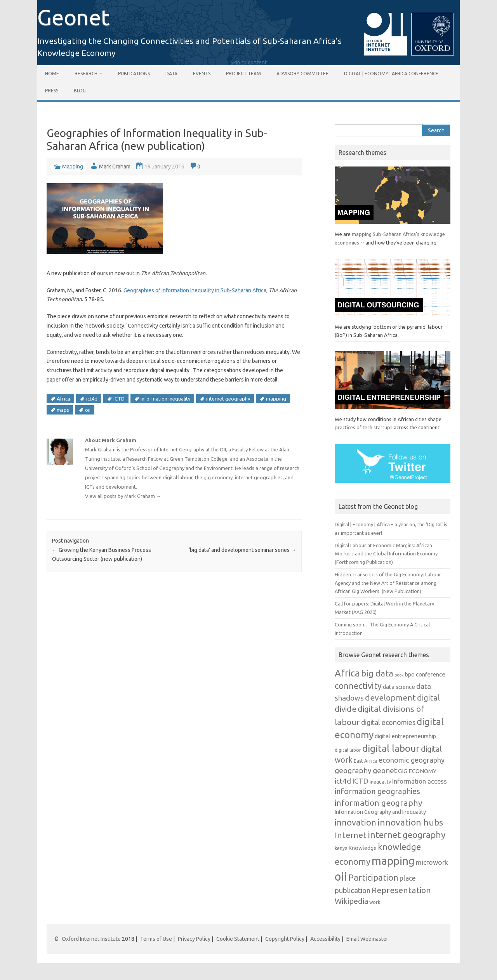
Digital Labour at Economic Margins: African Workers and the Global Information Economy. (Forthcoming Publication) (387, 554)
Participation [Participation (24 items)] (373, 877)
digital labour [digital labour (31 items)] (391, 748)
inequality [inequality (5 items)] (380, 782)
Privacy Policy (194, 939)
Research (86, 74)
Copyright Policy (285, 939)
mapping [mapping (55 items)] (393, 860)
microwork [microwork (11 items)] (432, 862)
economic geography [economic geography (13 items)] (412, 760)
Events (202, 74)
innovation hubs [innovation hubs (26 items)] (410, 822)
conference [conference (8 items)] (431, 674)
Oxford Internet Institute (91, 939)
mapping (276, 399)
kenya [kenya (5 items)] (341, 848)
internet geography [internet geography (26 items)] (407, 835)
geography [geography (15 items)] (353, 770)
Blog (80, 91)
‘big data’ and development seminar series (242, 550)
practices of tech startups (364, 427)
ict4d (92, 399)
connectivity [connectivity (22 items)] (358, 686)
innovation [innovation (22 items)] (355, 822)
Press (52, 91)
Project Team (243, 74)
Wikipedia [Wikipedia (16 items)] (351, 901)
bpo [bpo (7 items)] (410, 675)
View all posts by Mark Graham (123, 496)
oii (88, 410)
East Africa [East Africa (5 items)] (366, 761)
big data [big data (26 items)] (377, 673)
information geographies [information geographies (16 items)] (377, 791)
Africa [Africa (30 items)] (347, 673)
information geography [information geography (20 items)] (379, 803)
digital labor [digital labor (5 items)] (348, 750)
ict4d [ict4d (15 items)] (343, 781)
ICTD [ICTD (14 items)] (360, 781)
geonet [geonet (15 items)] (385, 770)
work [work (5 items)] (375, 902)
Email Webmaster (367, 939)
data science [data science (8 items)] (399, 687)
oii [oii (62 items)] (341, 877)
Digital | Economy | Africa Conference (391, 74)
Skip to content (248, 62)
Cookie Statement (238, 939)
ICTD (119, 399)
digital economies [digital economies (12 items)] (388, 722)
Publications (134, 74)
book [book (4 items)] (399, 675)
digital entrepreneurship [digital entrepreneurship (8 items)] (405, 736)
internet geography (228, 399)
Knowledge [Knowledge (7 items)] (363, 848)
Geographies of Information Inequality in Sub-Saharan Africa (195, 290)
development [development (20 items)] (390, 697)
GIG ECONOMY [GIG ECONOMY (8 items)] (417, 771)
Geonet (74, 17)
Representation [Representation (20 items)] (401, 890)
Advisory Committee (302, 74)
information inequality (165, 399)
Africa (63, 399)
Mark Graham (115, 167)
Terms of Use (156, 939)
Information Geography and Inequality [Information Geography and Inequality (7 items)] (380, 812)
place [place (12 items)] (408, 878)
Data (171, 74)
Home (52, 74)
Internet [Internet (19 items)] (351, 835)
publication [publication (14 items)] (353, 890)
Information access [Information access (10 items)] (420, 781)
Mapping (73, 167)
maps (63, 410)
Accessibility (325, 939)
